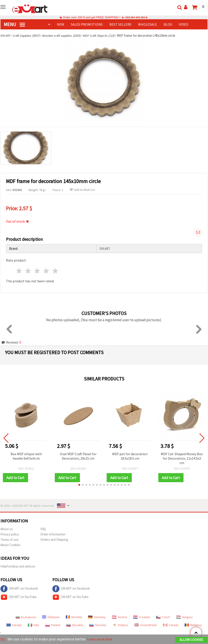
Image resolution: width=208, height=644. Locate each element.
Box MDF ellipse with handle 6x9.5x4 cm (26, 456)
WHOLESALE (147, 24)
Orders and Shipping (54, 540)
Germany (97, 617)
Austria (119, 617)
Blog (168, 24)
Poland (53, 625)
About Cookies (10, 545)
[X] (3, 639)
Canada (171, 625)
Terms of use (9, 540)
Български (26, 617)
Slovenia (98, 625)
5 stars (55, 271)
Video (184, 24)
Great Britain (146, 625)
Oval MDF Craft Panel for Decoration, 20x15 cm (78, 456)
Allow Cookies (191, 640)
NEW (61, 24)
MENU (14, 24)
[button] (79, 485)
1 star (19, 271)
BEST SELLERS (120, 24)
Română (74, 617)
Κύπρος (120, 625)
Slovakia (75, 625)
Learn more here (101, 639)
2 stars (28, 271)
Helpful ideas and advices (18, 567)
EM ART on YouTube (19, 597)
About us (7, 529)
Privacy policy (10, 534)
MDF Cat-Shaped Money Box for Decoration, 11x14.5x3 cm (182, 458)
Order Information (53, 534)
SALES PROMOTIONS (87, 24)
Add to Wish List (82, 190)
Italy (33, 625)
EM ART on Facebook (19, 589)
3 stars (37, 271)
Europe (14, 625)
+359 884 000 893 (134, 17)
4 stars (46, 271)
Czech (163, 617)
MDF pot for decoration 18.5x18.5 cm (130, 456)
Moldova (193, 625)
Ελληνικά (51, 617)
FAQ (43, 529)
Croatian (142, 617)
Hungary (184, 617)
